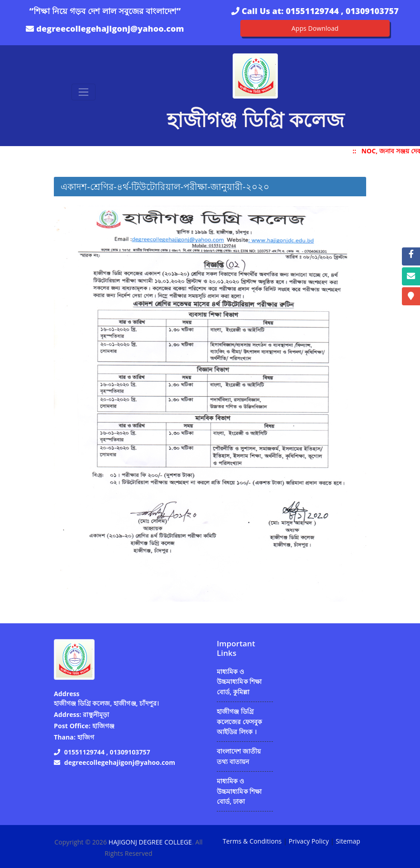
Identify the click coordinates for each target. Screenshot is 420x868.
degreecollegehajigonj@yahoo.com (110, 28)
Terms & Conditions (252, 841)
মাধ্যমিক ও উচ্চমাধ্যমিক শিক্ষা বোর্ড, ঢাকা (239, 791)
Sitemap (348, 841)
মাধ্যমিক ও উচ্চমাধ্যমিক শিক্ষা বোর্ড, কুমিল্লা (239, 682)
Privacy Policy (309, 841)
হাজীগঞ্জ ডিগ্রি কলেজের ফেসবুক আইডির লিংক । (240, 721)
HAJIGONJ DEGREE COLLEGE (150, 842)
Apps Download (315, 28)
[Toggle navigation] (84, 92)
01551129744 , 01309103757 (342, 11)
